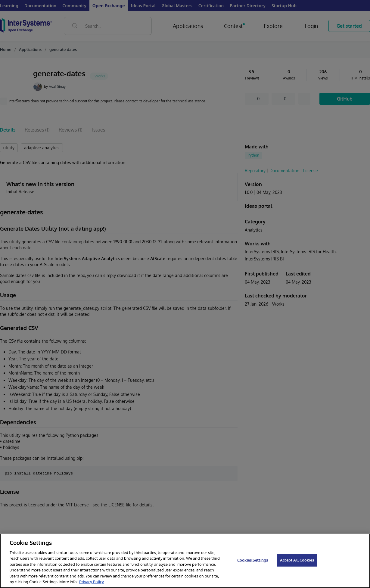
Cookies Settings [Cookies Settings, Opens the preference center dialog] (253, 560)
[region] (185, 561)
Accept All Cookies (297, 560)
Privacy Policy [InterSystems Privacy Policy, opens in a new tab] (92, 582)
